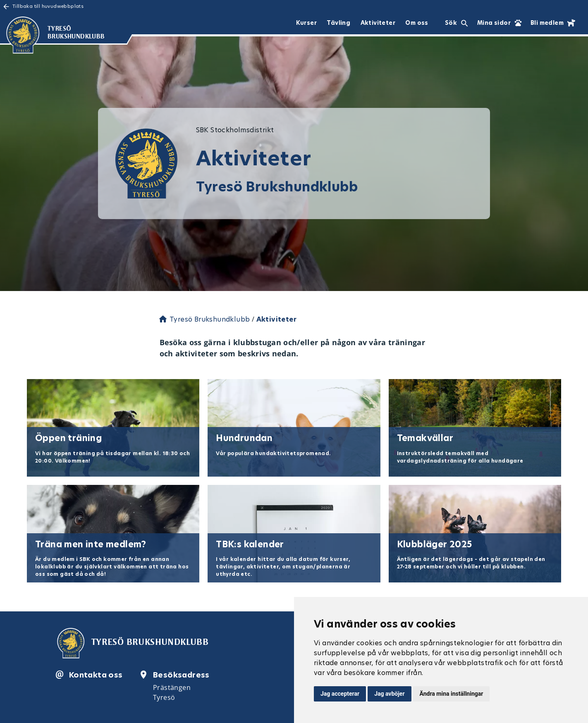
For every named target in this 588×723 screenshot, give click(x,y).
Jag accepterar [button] (340, 694)
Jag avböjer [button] (389, 694)
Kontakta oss (96, 675)
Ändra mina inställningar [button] (452, 694)
